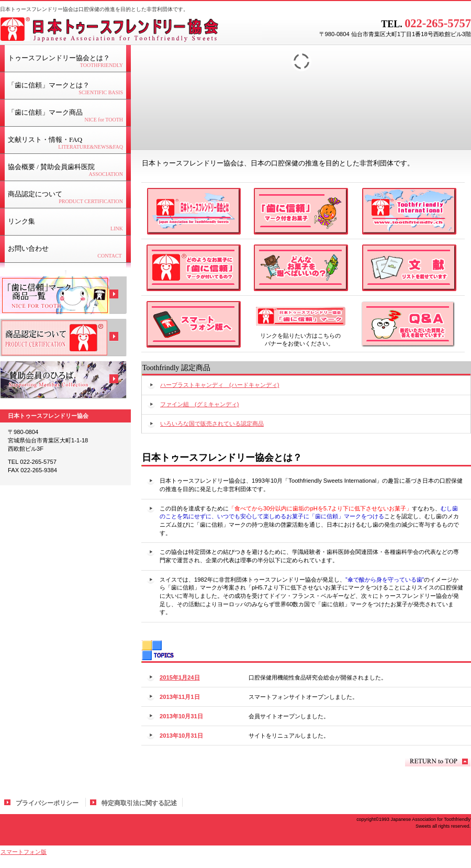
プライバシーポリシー (47, 803)
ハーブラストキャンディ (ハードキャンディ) (220, 385)
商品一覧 (63, 295)
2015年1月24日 (180, 677)
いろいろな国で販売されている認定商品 (212, 424)
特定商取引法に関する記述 (139, 803)
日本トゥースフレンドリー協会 (131, 29)
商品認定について (63, 338)
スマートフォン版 (24, 852)
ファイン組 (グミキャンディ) (199, 404)
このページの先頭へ (438, 761)
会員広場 (63, 380)
